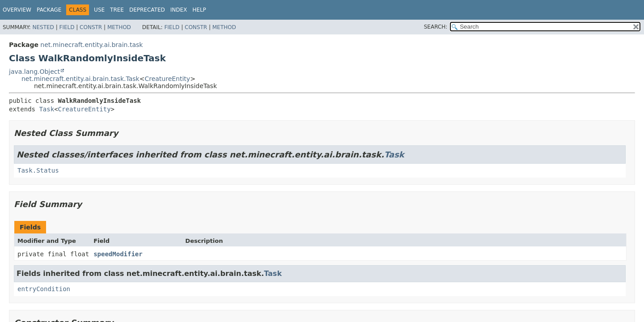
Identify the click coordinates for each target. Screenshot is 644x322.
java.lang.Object (34, 72)
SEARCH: (436, 27)
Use (99, 10)
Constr (91, 27)
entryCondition (44, 289)
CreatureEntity (167, 79)
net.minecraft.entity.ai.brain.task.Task (80, 79)
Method (119, 27)
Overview (17, 10)
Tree (117, 10)
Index (179, 10)
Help (199, 10)
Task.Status (38, 170)
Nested (43, 27)
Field (67, 27)
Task (47, 109)
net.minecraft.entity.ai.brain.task (91, 45)
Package (49, 10)
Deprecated (147, 10)
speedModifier (118, 254)
